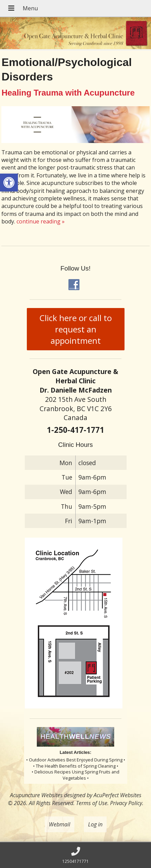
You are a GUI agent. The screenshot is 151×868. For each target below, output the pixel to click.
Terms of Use (92, 803)
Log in (95, 824)
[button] (9, 183)
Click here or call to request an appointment (76, 329)
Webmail (60, 824)
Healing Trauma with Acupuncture (68, 93)
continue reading (41, 221)
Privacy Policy (126, 803)
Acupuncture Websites (36, 795)
